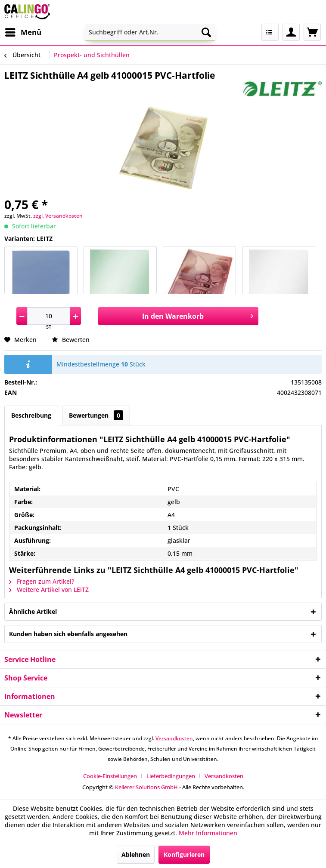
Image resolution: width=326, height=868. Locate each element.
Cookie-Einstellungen (110, 776)
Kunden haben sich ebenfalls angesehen (68, 634)
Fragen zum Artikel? (42, 581)
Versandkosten (174, 738)
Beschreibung (31, 415)
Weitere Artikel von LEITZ (49, 589)
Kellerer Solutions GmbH (146, 787)
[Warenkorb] (312, 32)
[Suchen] (206, 32)
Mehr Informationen (208, 833)
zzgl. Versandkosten (58, 216)
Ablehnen (136, 854)
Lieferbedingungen (171, 776)
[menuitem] (23, 32)
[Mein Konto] (291, 32)
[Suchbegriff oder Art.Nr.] (150, 32)
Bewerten (71, 340)
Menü (23, 31)
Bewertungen (96, 415)
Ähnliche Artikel (33, 611)
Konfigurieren (184, 854)
